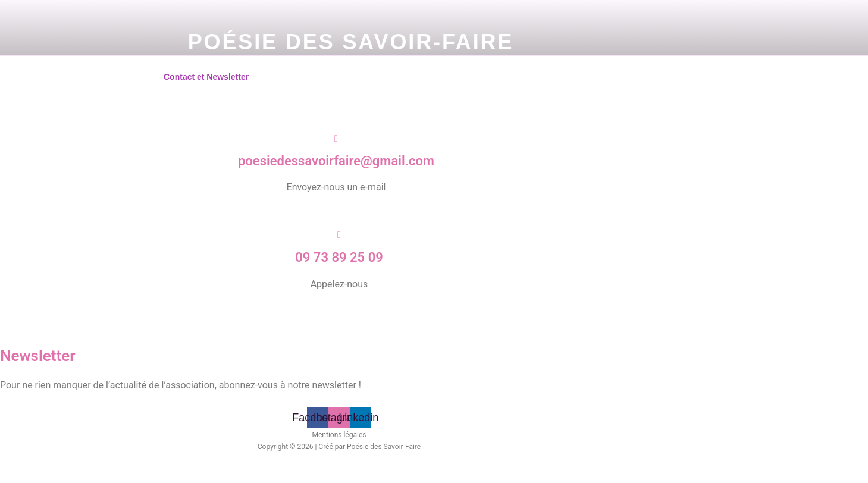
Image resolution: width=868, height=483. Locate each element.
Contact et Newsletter (206, 77)
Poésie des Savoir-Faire (351, 42)
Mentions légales (339, 435)
